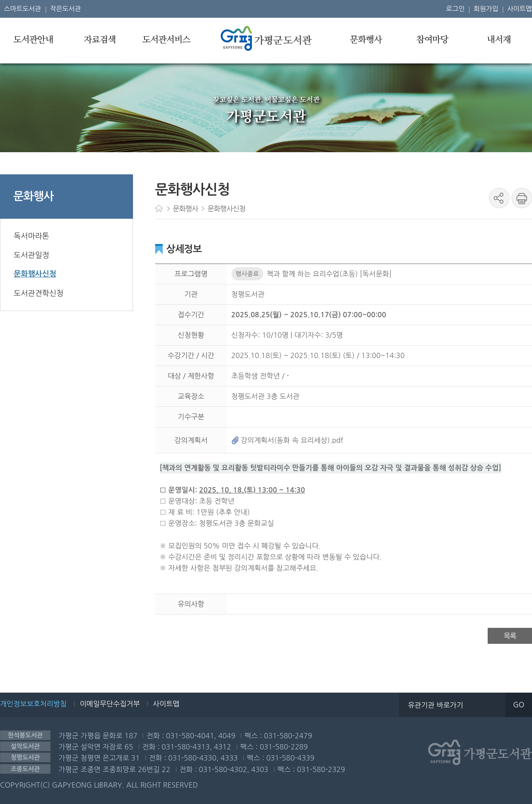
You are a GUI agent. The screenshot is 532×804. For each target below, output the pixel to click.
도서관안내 (33, 40)
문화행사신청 (35, 274)
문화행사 (366, 40)
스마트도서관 (23, 9)
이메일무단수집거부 (110, 704)
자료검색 (100, 40)
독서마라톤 (31, 236)
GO (518, 705)
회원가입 (486, 9)
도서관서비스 (166, 40)
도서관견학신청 (39, 293)
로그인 (455, 9)
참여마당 (432, 40)
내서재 (499, 40)
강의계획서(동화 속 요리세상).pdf (288, 440)
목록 (510, 636)
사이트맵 (520, 9)
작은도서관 (66, 9)
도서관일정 (31, 255)
